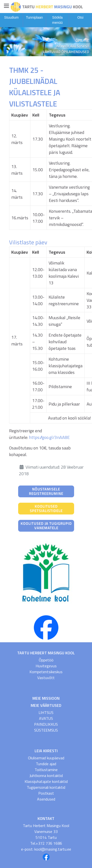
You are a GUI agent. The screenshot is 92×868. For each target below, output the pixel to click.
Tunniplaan (34, 17)
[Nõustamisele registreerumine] (46, 491)
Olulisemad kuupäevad (46, 758)
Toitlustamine (46, 770)
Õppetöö (46, 660)
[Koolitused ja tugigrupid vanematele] (46, 525)
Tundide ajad (46, 764)
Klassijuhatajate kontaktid (46, 781)
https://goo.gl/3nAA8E (49, 437)
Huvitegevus (46, 666)
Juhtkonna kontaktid (46, 776)
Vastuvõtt (46, 678)
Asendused (46, 799)
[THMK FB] (46, 627)
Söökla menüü (57, 20)
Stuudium (11, 17)
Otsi (80, 17)
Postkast (46, 793)
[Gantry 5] (46, 6)
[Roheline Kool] (46, 573)
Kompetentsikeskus (46, 672)
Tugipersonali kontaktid (46, 787)
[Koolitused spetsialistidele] (46, 508)
